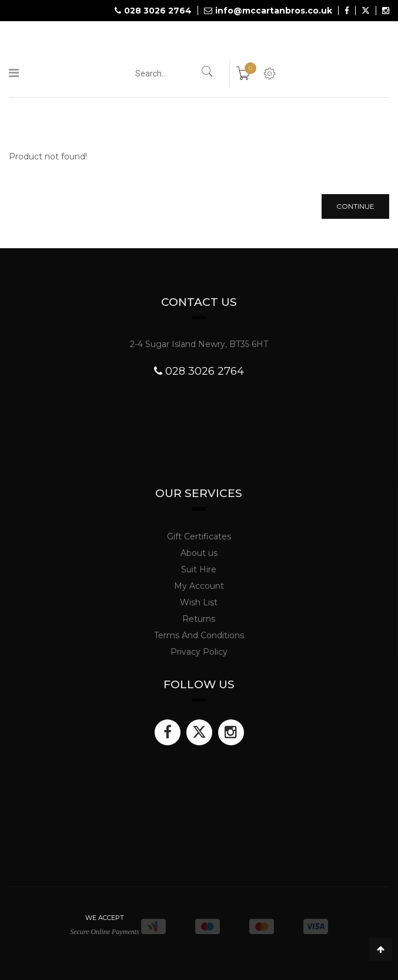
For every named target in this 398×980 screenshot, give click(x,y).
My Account (199, 586)
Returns (199, 619)
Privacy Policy (199, 652)
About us (199, 553)
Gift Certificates (199, 536)
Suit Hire (199, 569)
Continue (355, 206)
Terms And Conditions (199, 635)
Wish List (199, 602)
